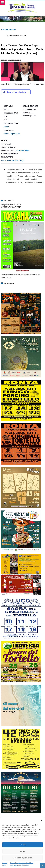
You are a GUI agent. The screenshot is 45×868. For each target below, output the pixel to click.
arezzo (6, 127)
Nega (23, 851)
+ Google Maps (23, 150)
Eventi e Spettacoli (12, 134)
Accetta (22, 845)
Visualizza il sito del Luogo (13, 160)
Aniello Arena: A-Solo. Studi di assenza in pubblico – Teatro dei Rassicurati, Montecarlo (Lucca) (15, 176)
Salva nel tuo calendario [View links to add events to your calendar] (16, 92)
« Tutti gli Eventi (9, 30)
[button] (41, 820)
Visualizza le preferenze (22, 858)
